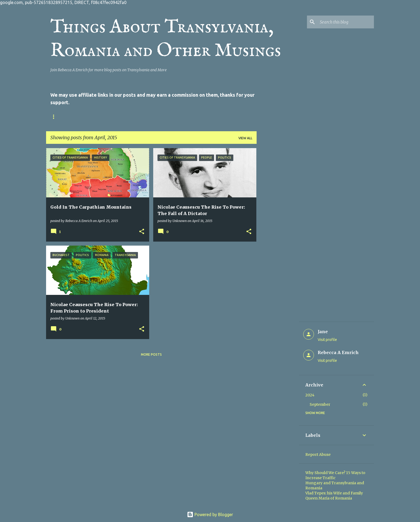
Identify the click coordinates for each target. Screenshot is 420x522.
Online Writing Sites (163, 117)
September (320, 404)
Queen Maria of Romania (329, 498)
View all (245, 138)
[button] (142, 232)
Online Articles (209, 117)
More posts (151, 354)
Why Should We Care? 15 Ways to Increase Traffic (335, 475)
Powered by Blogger (210, 515)
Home (55, 117)
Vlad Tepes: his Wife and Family (334, 493)
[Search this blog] (346, 22)
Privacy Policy (119, 117)
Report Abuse (318, 455)
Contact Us (83, 117)
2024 (310, 395)
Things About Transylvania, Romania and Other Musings (166, 39)
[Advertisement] (278, 228)
